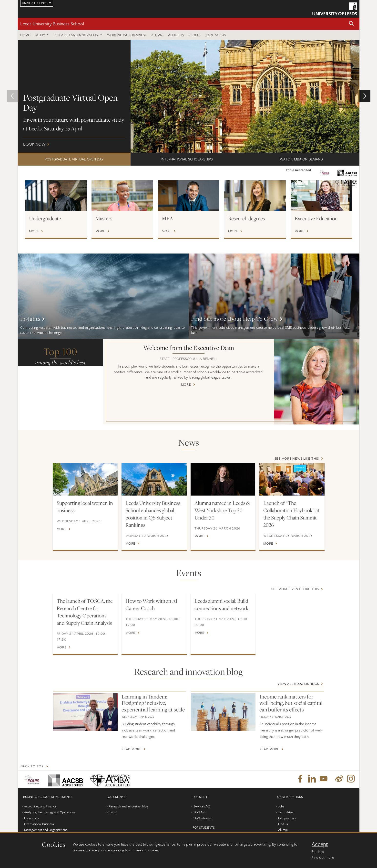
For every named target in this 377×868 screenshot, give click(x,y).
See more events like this (295, 589)
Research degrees (246, 218)
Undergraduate (45, 218)
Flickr (112, 812)
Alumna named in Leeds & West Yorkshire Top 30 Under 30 (222, 510)
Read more (132, 749)
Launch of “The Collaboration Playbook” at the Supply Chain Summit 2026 (291, 514)
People (195, 35)
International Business (39, 824)
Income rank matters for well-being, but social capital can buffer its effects (291, 703)
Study (40, 35)
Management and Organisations (46, 830)
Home (25, 35)
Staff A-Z (199, 812)
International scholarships (187, 159)
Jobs (281, 806)
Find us (283, 824)
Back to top (32, 766)
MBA (167, 218)
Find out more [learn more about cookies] (323, 857)
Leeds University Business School (52, 24)
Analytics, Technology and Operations (50, 812)
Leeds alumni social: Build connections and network (222, 605)
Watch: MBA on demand (301, 159)
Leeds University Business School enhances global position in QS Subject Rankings (153, 514)
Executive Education (316, 218)
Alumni (157, 35)
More (34, 231)
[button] (351, 24)
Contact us (216, 35)
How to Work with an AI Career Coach (152, 605)
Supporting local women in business (85, 507)
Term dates (286, 812)
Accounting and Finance (40, 806)
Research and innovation (76, 35)
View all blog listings (298, 683)
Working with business (127, 35)
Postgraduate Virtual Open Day (74, 159)
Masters (104, 218)
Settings (318, 851)
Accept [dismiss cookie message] (320, 844)
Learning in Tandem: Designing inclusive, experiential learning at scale (153, 703)
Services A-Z (202, 806)
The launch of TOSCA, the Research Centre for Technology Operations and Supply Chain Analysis (85, 612)
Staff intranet (203, 818)
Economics (31, 818)
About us (176, 35)
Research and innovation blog (128, 806)
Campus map (287, 818)
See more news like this (297, 458)
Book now (189, 96)
